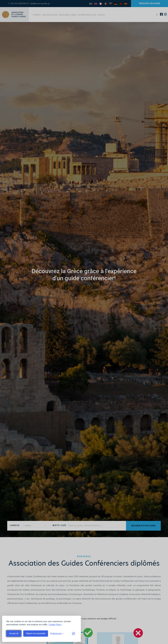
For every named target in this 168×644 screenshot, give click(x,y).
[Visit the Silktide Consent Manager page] (73, 634)
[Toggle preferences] (57, 634)
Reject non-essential (36, 633)
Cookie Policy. (55, 625)
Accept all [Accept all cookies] (14, 633)
